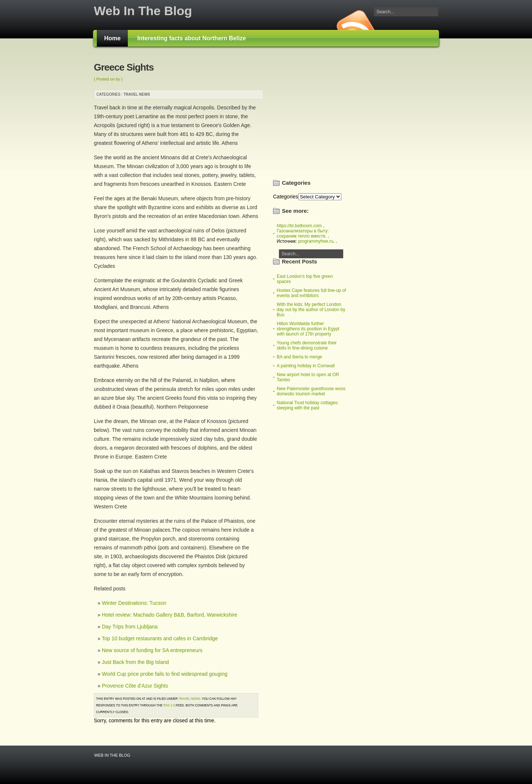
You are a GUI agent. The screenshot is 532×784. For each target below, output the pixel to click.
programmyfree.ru (316, 241)
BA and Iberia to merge (299, 357)
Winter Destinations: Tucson (134, 603)
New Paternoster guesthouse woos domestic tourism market (311, 391)
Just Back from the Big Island (135, 662)
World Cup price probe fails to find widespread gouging (165, 674)
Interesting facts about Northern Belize (191, 38)
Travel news (137, 94)
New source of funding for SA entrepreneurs (152, 650)
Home (112, 38)
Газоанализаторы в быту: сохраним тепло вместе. (303, 234)
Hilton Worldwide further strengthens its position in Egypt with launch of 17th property (308, 329)
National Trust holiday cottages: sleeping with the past (308, 405)
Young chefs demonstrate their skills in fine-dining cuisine (307, 345)
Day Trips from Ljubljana (130, 627)
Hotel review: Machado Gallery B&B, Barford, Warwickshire (170, 615)
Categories (286, 197)
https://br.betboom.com (299, 226)
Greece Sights (124, 67)
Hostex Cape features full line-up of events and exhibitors (311, 293)
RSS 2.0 (169, 705)
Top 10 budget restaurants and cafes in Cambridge (160, 638)
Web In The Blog (143, 11)
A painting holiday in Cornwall (306, 366)
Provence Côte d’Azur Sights (135, 686)
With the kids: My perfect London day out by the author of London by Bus (311, 310)
